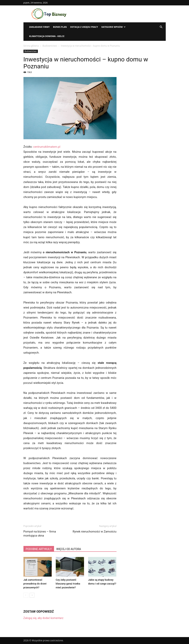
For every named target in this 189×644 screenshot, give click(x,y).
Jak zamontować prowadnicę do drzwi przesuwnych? (35, 584)
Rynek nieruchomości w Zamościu (95, 532)
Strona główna (31, 46)
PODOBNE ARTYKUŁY (39, 549)
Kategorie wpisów (113, 27)
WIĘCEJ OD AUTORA (69, 549)
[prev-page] (26, 595)
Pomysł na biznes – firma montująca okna (40, 534)
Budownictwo (50, 46)
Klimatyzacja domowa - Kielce (47, 36)
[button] (161, 27)
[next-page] (32, 595)
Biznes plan (60, 27)
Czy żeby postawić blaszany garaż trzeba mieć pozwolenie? (68, 584)
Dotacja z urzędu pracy (84, 27)
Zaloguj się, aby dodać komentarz (43, 618)
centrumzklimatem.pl (47, 147)
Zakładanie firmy (40, 27)
